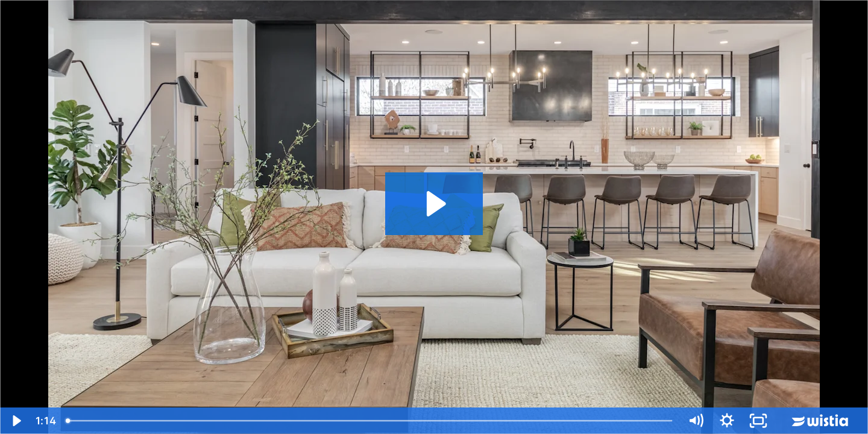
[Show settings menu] (727, 421)
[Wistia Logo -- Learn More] (821, 421)
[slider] (370, 421)
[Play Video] (16, 421)
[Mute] (696, 421)
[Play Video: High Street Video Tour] (434, 204)
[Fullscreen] (758, 421)
